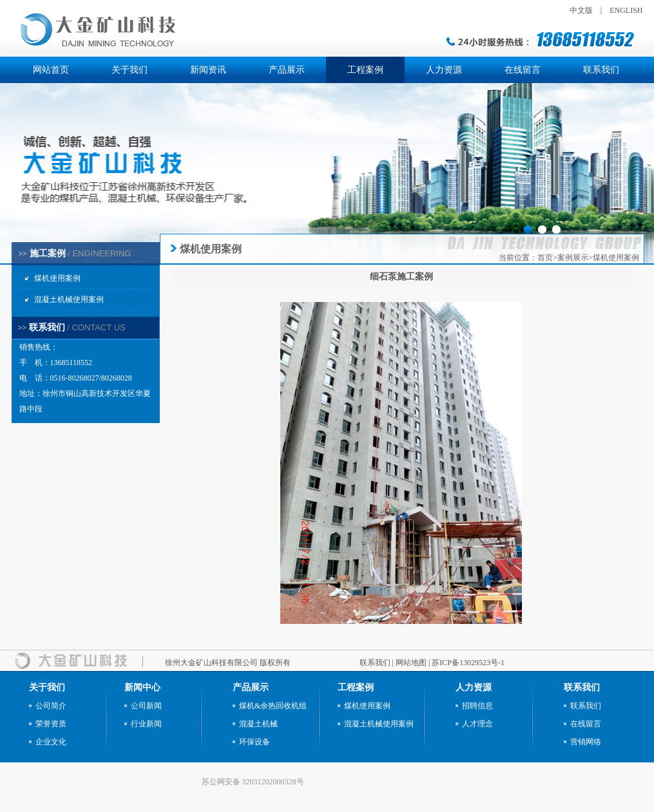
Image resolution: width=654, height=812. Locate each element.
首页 (545, 258)
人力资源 (444, 70)
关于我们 (130, 70)
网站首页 (51, 70)
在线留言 (523, 70)
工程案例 (365, 70)
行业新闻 (146, 724)
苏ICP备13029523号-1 (468, 663)
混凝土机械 (258, 724)
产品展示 (287, 70)
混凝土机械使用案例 (69, 299)
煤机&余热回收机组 (273, 706)
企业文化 (51, 742)
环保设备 (255, 742)
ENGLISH (626, 10)
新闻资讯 (208, 70)
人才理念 (477, 724)
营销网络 (586, 742)
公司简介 (51, 706)
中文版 (581, 10)
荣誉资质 (51, 724)
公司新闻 (146, 706)
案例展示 (573, 258)
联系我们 (601, 70)
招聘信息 (477, 706)
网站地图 (411, 663)
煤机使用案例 (57, 278)
